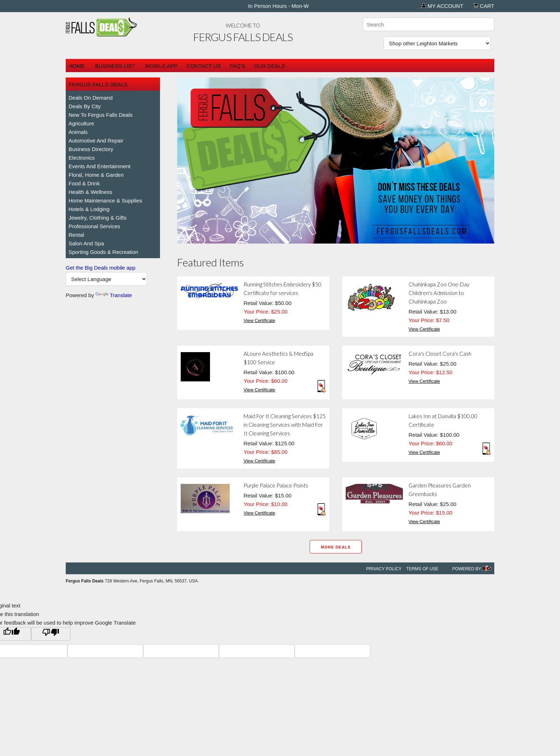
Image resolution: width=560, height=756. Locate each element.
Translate (114, 295)
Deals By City (85, 106)
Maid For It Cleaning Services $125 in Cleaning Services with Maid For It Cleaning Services (285, 425)
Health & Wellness (90, 192)
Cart (484, 6)
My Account (442, 6)
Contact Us (204, 66)
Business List (115, 66)
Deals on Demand (91, 98)
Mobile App (161, 66)
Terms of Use (422, 569)
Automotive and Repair (96, 141)
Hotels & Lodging (89, 209)
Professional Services (94, 226)
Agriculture (81, 123)
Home (77, 66)
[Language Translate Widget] (106, 279)
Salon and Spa (86, 243)
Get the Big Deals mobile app (101, 268)
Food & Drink (84, 183)
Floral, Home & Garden (96, 175)
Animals (78, 132)
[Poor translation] (51, 634)
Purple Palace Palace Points (276, 485)
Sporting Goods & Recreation (103, 252)
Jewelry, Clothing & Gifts (97, 218)
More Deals (336, 547)
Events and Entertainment (99, 166)
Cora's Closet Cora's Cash (440, 354)
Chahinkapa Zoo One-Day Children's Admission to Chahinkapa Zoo (439, 293)
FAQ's (237, 66)
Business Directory (91, 149)
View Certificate (259, 321)
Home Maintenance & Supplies (105, 201)
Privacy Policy (384, 569)
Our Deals (269, 66)
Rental (76, 235)
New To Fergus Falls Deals (101, 115)
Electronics (82, 158)
